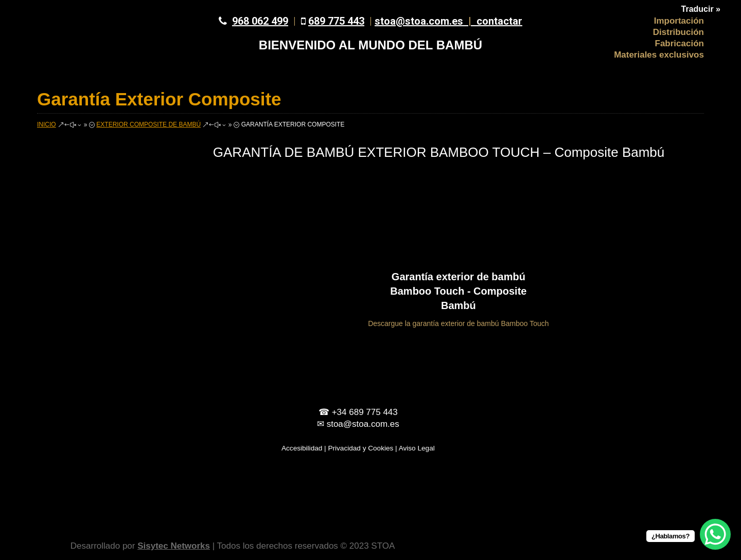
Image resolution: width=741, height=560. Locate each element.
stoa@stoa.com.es (426, 21)
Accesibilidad (302, 448)
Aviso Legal (417, 448)
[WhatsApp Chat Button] (715, 534)
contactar (499, 21)
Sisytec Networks (174, 546)
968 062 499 (260, 21)
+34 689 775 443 (365, 412)
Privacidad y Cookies (360, 448)
